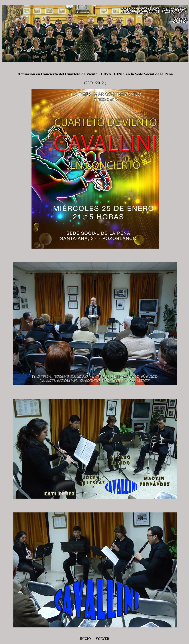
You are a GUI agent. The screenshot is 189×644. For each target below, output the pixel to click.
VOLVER (102, 639)
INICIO (85, 639)
